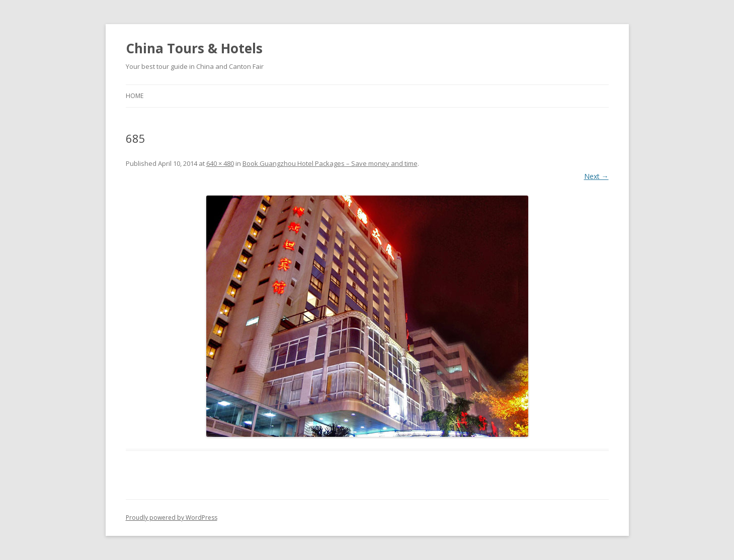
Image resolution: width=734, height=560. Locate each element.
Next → (596, 176)
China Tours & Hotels (194, 48)
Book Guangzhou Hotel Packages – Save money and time (330, 163)
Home (135, 96)
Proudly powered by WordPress (172, 518)
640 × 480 (220, 163)
